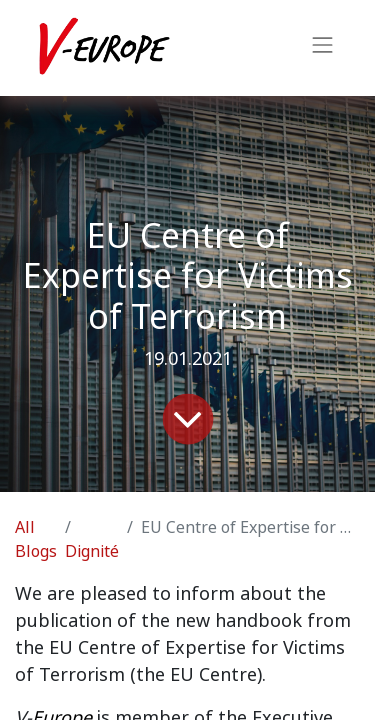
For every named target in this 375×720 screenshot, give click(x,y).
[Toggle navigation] (323, 48)
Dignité (92, 551)
